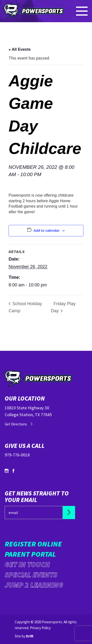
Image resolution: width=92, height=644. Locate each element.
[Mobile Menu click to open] (82, 11)
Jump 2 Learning (34, 585)
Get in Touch (27, 564)
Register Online (33, 544)
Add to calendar (46, 231)
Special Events (31, 574)
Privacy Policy (40, 628)
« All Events (20, 49)
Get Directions (16, 424)
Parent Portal (30, 554)
